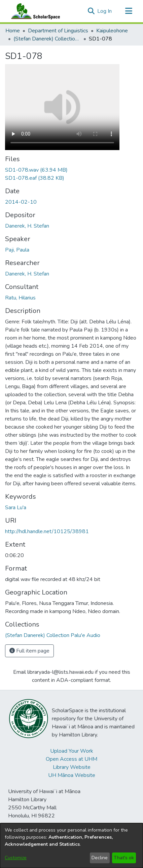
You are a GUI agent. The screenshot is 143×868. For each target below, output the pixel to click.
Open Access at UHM (71, 759)
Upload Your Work (72, 751)
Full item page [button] (29, 651)
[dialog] (71, 846)
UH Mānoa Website (72, 775)
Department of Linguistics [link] (58, 31)
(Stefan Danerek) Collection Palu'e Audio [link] (47, 39)
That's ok (124, 858)
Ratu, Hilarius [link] (20, 298)
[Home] (34, 11)
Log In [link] (105, 11)
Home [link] (13, 31)
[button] (91, 11)
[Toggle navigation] (129, 11)
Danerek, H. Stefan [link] (27, 226)
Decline (100, 858)
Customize (16, 858)
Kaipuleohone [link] (112, 31)
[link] (36, 170)
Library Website (72, 767)
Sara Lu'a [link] (16, 508)
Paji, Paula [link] (17, 250)
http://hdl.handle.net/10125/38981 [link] (47, 531)
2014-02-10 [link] (21, 202)
